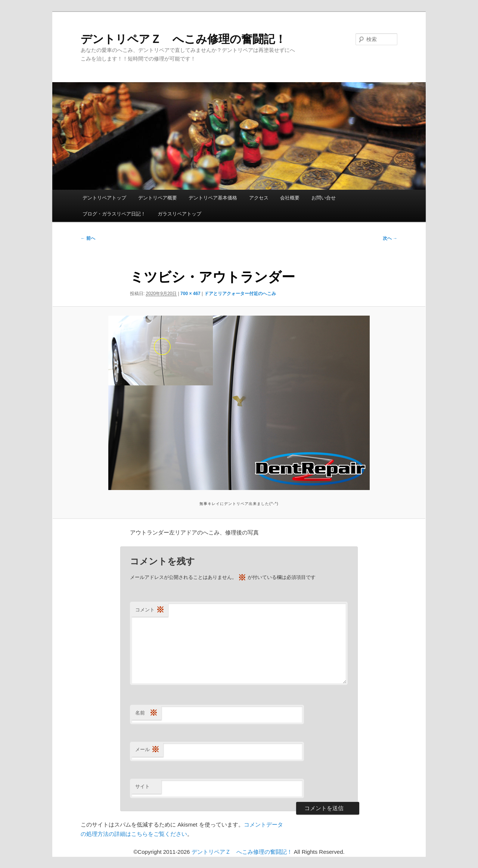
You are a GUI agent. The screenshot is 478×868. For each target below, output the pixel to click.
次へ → (390, 238)
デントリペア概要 (158, 198)
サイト (142, 786)
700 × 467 (190, 294)
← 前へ (88, 238)
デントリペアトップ (104, 198)
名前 (146, 713)
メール (147, 750)
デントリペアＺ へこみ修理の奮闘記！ (183, 39)
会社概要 (290, 198)
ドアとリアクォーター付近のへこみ (240, 294)
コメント (150, 610)
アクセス (259, 198)
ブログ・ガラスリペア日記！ (114, 214)
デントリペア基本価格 (213, 198)
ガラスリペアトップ (179, 214)
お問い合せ (324, 198)
